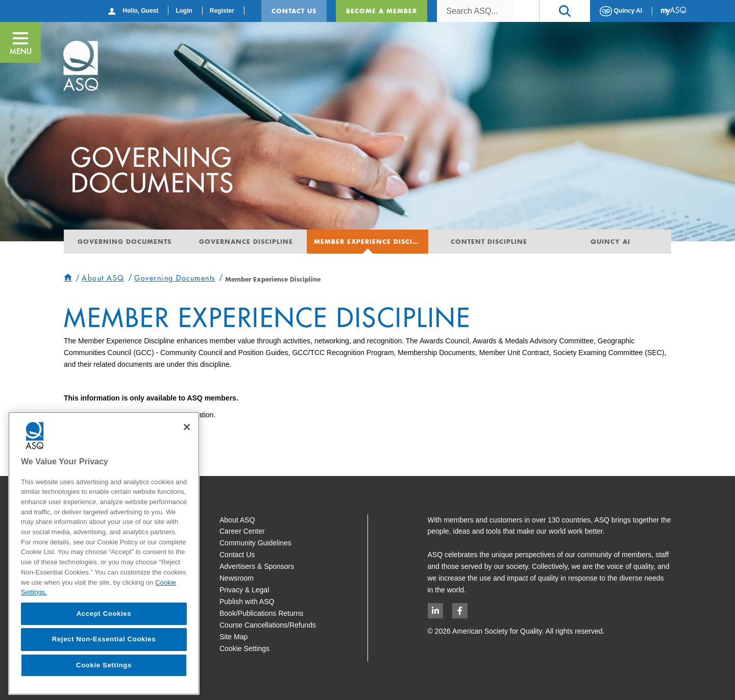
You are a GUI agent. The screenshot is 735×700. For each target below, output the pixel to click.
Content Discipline (489, 241)
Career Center (242, 531)
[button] (565, 11)
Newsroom (237, 578)
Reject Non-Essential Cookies (104, 639)
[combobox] (475, 11)
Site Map (234, 637)
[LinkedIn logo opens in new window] (435, 611)
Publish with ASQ (247, 602)
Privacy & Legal (244, 590)
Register (222, 11)
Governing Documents (125, 241)
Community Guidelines (255, 543)
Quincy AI (621, 11)
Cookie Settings (244, 648)
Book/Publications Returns (261, 613)
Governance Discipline (246, 241)
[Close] (187, 427)
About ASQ (237, 520)
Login (184, 11)
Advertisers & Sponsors (257, 566)
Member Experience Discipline (371, 241)
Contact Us (294, 11)
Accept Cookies (104, 614)
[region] (104, 553)
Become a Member (382, 11)
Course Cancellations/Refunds (268, 625)
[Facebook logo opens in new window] (460, 611)
